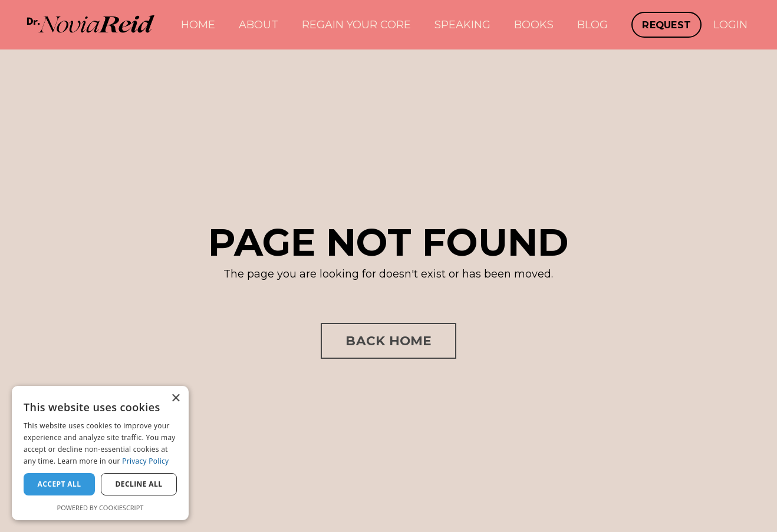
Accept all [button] (60, 484)
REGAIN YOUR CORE (356, 25)
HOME (198, 25)
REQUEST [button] (666, 25)
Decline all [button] (139, 484)
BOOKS (534, 25)
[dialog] (100, 453)
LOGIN (730, 25)
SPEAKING (462, 25)
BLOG (592, 25)
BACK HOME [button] (388, 341)
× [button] (175, 399)
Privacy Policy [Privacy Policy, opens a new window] (145, 461)
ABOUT (259, 25)
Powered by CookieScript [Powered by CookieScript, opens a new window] (101, 508)
